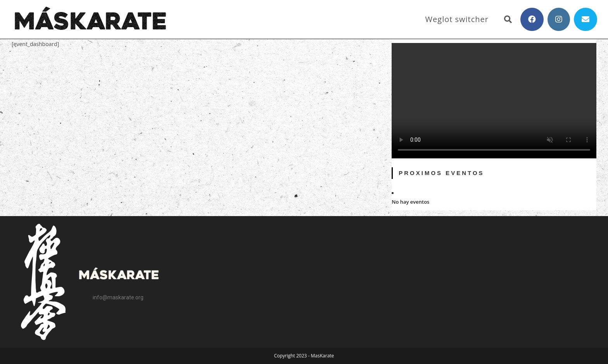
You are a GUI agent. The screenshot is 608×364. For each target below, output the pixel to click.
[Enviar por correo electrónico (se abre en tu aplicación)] (586, 19)
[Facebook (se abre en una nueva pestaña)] (532, 19)
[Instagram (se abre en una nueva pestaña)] (559, 19)
